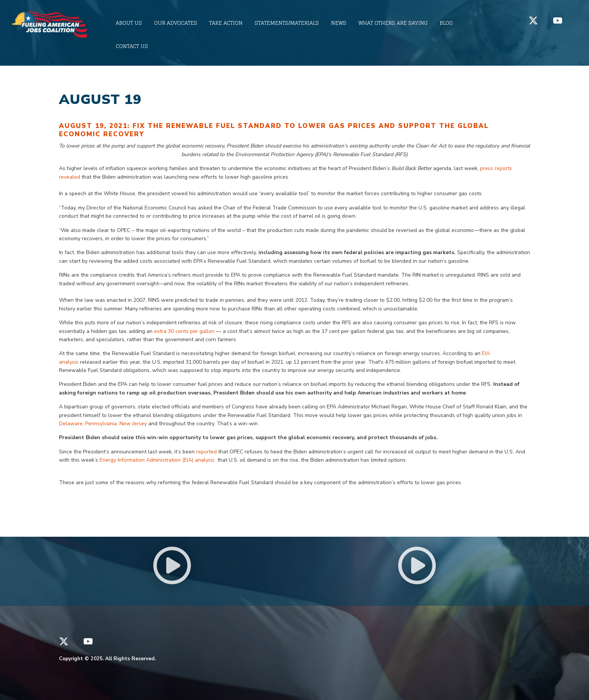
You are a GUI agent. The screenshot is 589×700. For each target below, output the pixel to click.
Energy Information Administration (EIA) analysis (158, 460)
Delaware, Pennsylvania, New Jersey (104, 424)
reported (207, 452)
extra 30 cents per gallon (185, 331)
